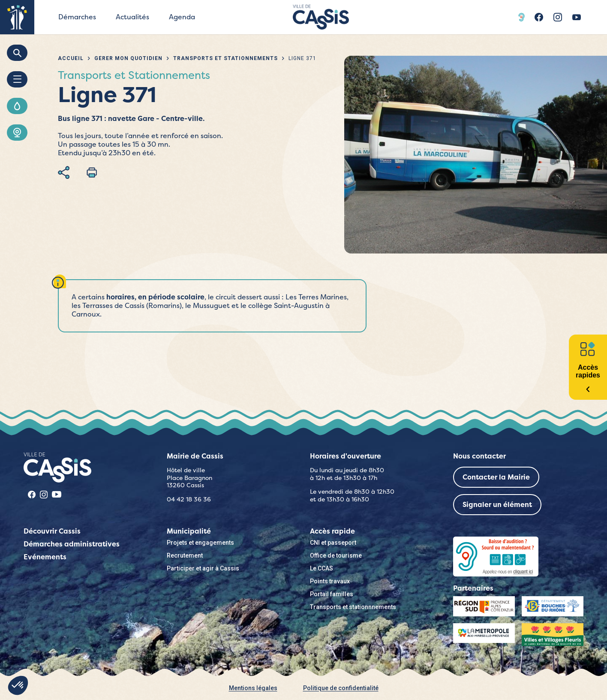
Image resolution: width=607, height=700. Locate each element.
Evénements (45, 557)
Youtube (577, 17)
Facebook (539, 17)
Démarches (77, 17)
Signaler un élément (497, 505)
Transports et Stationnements (225, 58)
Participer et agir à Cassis (203, 568)
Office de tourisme (336, 555)
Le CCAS (322, 568)
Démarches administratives (72, 544)
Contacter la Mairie (496, 477)
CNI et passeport (333, 543)
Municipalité (189, 531)
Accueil (71, 58)
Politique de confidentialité (341, 688)
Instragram (558, 17)
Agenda (182, 17)
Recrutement (185, 555)
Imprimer (92, 172)
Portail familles (332, 594)
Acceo (523, 17)
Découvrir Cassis (52, 531)
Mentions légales (253, 688)
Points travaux (330, 581)
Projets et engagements (200, 543)
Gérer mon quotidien (128, 58)
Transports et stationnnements (353, 607)
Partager (64, 172)
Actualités (132, 17)
